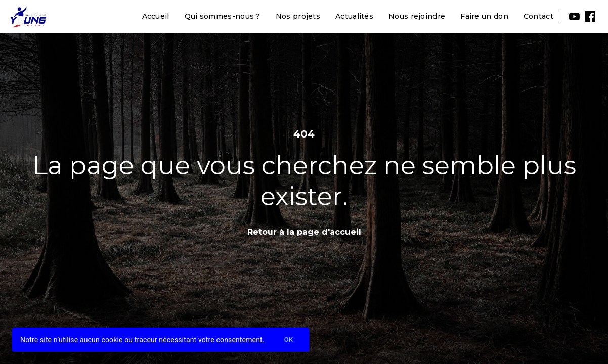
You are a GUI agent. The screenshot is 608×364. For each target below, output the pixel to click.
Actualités (354, 16)
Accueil (156, 16)
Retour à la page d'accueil (304, 232)
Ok (289, 340)
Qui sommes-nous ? (223, 16)
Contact (538, 16)
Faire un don (484, 16)
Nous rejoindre (417, 16)
